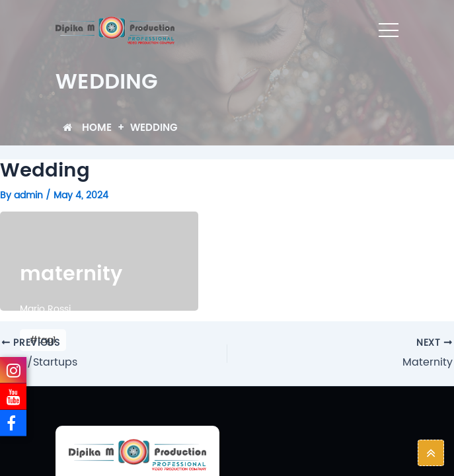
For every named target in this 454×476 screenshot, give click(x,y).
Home (87, 128)
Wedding (154, 128)
